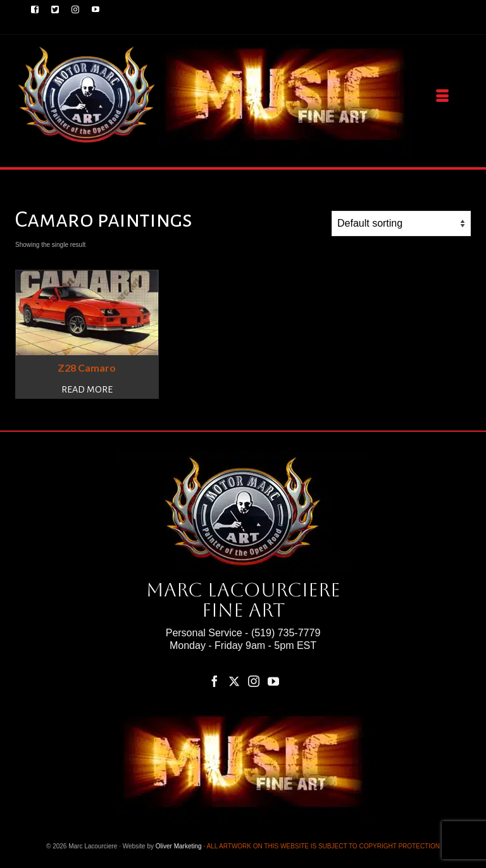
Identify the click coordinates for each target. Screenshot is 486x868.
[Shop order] (401, 223)
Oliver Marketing (179, 846)
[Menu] (442, 96)
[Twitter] (234, 681)
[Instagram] (254, 681)
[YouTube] (273, 681)
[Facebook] (215, 681)
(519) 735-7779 (286, 633)
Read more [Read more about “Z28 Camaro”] (87, 389)
